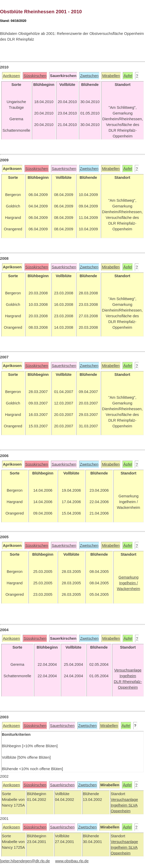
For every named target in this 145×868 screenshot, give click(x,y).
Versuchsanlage (124, 800)
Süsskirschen (35, 76)
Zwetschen (89, 76)
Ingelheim (120, 805)
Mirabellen (111, 76)
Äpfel (128, 76)
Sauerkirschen (64, 169)
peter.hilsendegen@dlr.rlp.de (25, 861)
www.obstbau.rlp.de (72, 861)
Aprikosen (11, 76)
